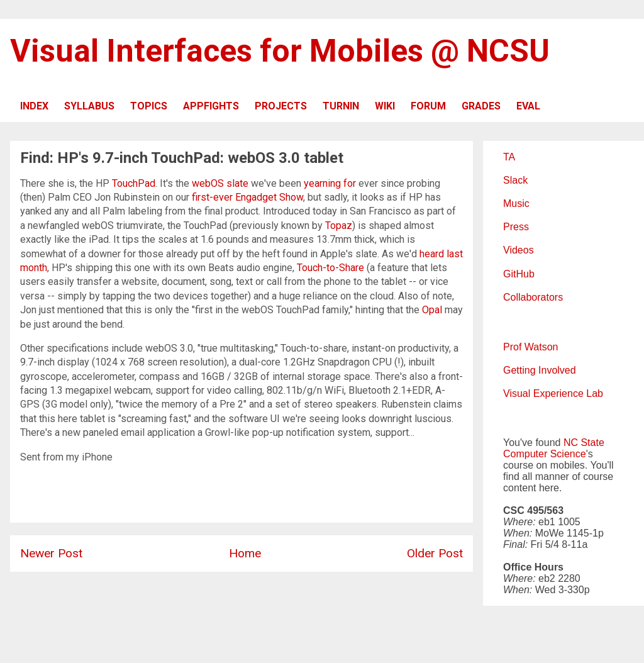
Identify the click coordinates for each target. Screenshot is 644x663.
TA (509, 157)
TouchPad (134, 183)
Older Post (435, 553)
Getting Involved (540, 370)
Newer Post (51, 553)
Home (245, 553)
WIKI (385, 106)
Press (516, 227)
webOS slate (220, 183)
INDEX (34, 106)
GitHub (519, 274)
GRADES (481, 106)
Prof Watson (530, 347)
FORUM (428, 106)
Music (516, 203)
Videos (519, 250)
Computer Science (545, 454)
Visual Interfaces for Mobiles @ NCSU (280, 51)
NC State (584, 443)
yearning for (330, 183)
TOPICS (149, 106)
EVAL (528, 106)
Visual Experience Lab (553, 393)
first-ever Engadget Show (247, 197)
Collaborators (533, 297)
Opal (432, 310)
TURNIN (341, 106)
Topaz (339, 226)
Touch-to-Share (330, 268)
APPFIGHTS (211, 106)
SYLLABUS (89, 106)
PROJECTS (281, 106)
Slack (515, 180)
